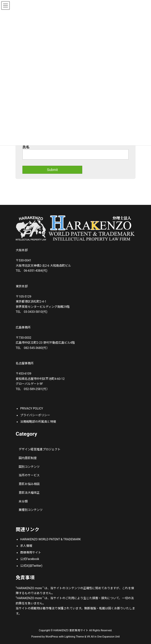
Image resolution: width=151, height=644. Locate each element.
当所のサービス (29, 475)
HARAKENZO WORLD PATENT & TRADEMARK (50, 539)
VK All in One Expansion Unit (103, 636)
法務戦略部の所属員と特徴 (38, 422)
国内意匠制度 (28, 458)
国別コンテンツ (29, 467)
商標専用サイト (31, 552)
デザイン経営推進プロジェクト (40, 449)
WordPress (52, 636)
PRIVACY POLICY (32, 408)
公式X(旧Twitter (31, 565)
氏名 (26, 147)
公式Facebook (30, 559)
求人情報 (26, 546)
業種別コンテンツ (31, 510)
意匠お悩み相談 (29, 484)
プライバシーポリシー (35, 415)
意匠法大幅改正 (29, 492)
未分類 (23, 501)
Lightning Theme (74, 636)
